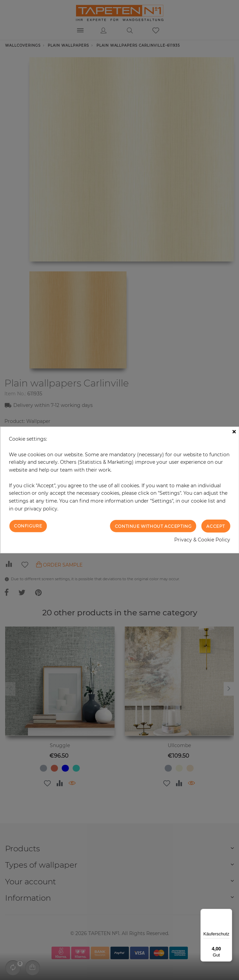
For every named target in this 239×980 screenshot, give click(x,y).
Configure (28, 526)
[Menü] (228, 913)
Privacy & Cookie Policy (202, 540)
